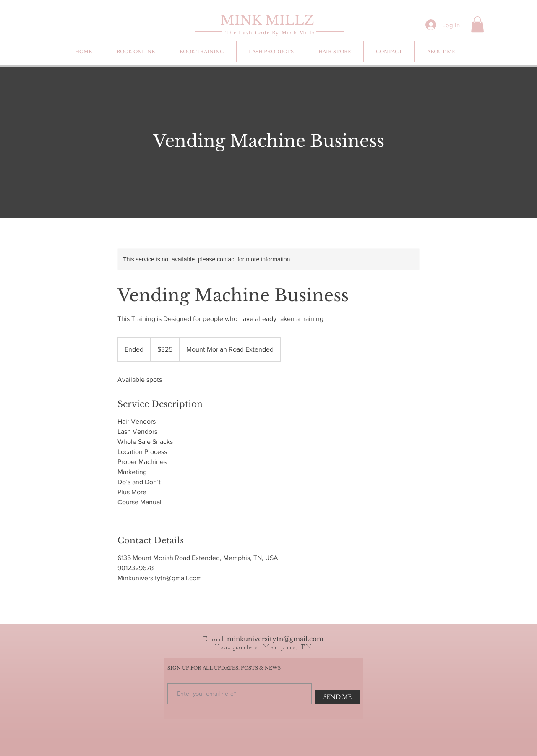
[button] (477, 24)
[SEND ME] (337, 697)
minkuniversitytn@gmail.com (275, 639)
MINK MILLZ (267, 20)
